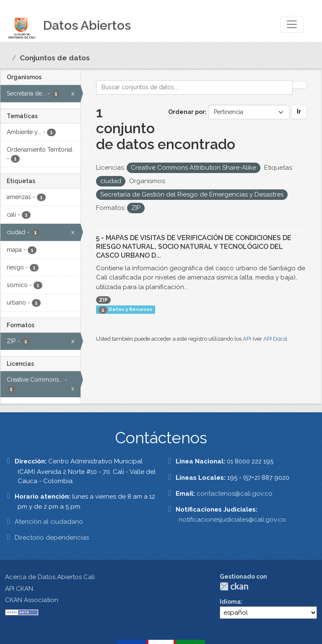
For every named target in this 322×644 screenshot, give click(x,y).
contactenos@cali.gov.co (235, 494)
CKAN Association (32, 600)
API (247, 339)
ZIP (103, 300)
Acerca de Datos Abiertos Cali (50, 577)
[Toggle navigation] (292, 24)
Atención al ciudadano (49, 522)
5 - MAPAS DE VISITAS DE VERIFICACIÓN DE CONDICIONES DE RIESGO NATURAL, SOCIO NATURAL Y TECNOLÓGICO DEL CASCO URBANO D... (194, 247)
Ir (299, 111)
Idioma (230, 602)
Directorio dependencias (52, 538)
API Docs (274, 339)
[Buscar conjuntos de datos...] (195, 87)
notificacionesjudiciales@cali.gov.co (232, 520)
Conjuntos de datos (55, 58)
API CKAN (19, 589)
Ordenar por (187, 112)
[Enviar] (299, 85)
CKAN (234, 586)
